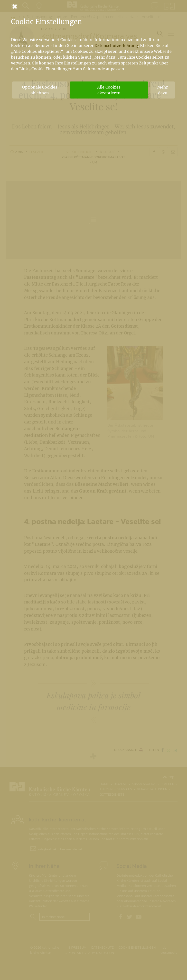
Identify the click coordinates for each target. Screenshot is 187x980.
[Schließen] (93, 6)
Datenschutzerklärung (116, 45)
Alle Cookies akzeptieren (109, 90)
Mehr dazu (163, 90)
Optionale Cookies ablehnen (40, 90)
